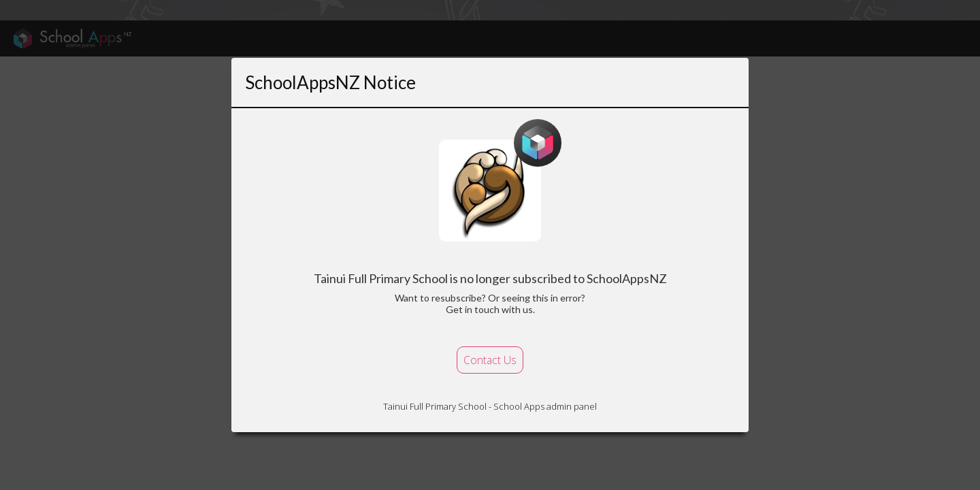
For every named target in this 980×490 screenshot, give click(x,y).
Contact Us (490, 360)
